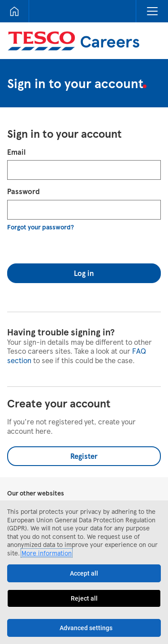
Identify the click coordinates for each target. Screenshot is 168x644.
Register (84, 456)
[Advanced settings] (84, 628)
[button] (152, 11)
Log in (84, 273)
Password (24, 191)
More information (47, 553)
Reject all (84, 598)
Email (16, 152)
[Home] (14, 11)
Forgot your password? (41, 227)
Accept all (84, 573)
